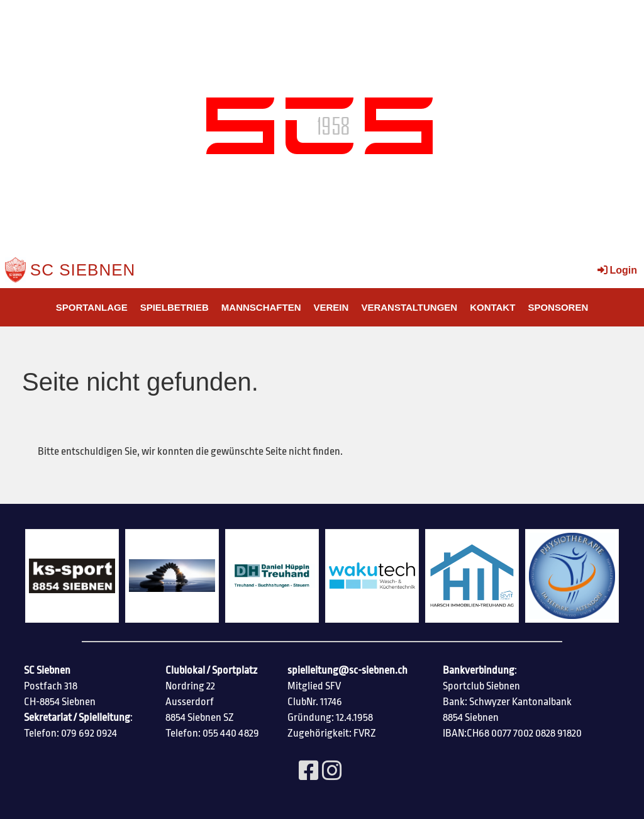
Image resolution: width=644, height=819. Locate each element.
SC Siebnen (83, 270)
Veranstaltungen (409, 307)
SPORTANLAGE (92, 307)
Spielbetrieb (175, 307)
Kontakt (492, 307)
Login (616, 270)
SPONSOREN (558, 307)
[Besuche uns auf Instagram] (332, 772)
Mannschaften (261, 307)
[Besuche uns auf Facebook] (309, 772)
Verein (331, 307)
